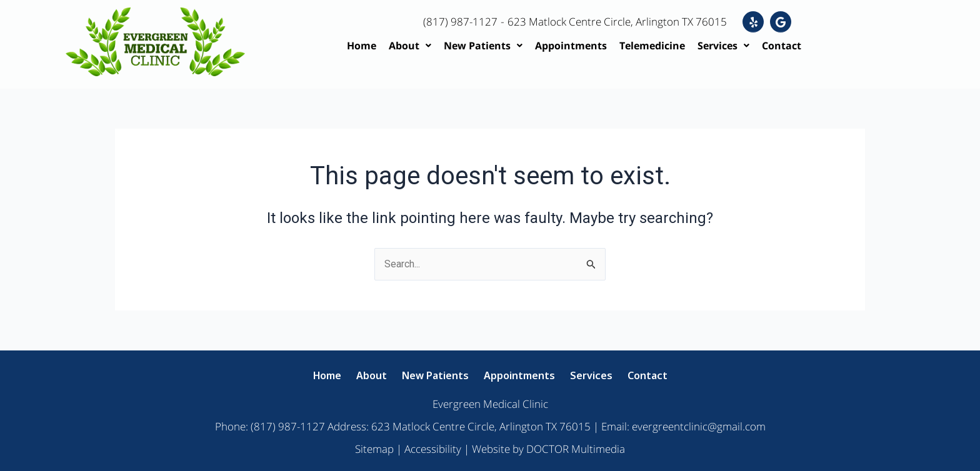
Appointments (571, 46)
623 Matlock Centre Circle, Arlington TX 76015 (625, 21)
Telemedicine (652, 46)
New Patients (483, 46)
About (410, 46)
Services (723, 46)
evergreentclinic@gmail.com (699, 426)
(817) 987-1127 (461, 21)
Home (362, 46)
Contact (782, 46)
